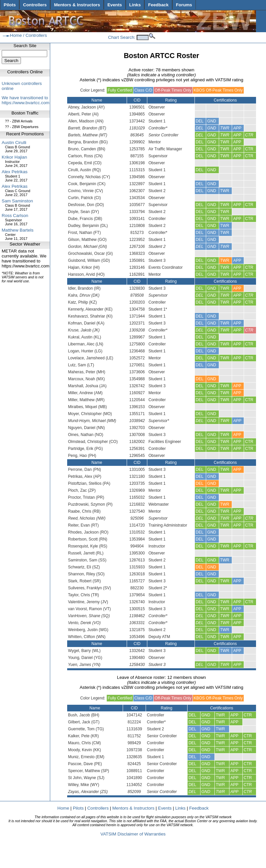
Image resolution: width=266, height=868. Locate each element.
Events (115, 5)
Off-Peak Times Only (173, 90)
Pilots (10, 5)
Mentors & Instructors (77, 5)
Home (16, 35)
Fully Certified (120, 90)
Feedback (158, 5)
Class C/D (143, 90)
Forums (184, 5)
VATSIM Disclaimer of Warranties (133, 834)
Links (135, 5)
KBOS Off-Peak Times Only (218, 90)
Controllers (35, 5)
